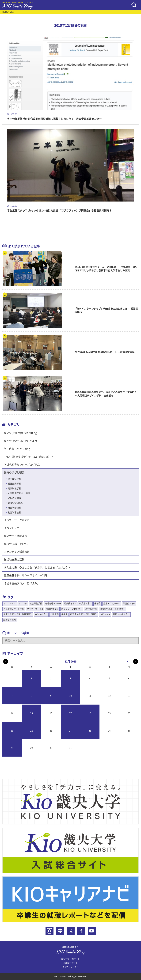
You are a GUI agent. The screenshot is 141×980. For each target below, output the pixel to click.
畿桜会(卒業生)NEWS (16, 544)
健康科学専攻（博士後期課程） (18, 614)
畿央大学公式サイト (70, 959)
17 (70, 713)
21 (12, 731)
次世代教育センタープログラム (22, 465)
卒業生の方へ (85, 603)
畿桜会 (97, 603)
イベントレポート (14, 528)
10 (70, 696)
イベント (23, 603)
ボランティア (10, 603)
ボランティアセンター (72, 609)
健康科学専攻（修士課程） (112, 609)
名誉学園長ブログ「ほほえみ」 (22, 583)
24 (70, 731)
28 (12, 748)
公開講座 (54, 614)
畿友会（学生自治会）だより (21, 441)
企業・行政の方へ (112, 603)
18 (90, 713)
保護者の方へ (129, 603)
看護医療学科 (14, 484)
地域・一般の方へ (121, 614)
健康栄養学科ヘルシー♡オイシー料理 (26, 575)
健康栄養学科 (14, 488)
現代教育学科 (14, 498)
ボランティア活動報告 (17, 552)
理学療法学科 (14, 479)
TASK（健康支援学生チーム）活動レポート (29, 457)
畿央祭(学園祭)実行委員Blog (20, 433)
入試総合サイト (70, 963)
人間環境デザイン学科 (19, 493)
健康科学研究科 (15, 503)
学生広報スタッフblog (17, 449)
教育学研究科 (14, 508)
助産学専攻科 (14, 512)
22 (31, 731)
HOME (5, 12)
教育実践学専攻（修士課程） (84, 614)
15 (31, 713)
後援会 (64, 614)
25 (90, 731)
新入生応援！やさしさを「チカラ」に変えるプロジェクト (37, 568)
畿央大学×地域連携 (15, 536)
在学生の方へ (41, 614)
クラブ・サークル (35, 609)
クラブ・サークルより (17, 520)
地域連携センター (53, 603)
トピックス (105, 614)
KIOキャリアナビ (71, 967)
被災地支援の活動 (14, 560)
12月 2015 (71, 661)
